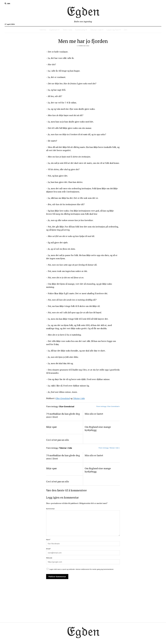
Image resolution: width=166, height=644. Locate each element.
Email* (48, 549)
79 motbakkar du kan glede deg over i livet (63, 415)
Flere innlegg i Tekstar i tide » (109, 448)
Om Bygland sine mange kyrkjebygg (98, 428)
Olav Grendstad (63, 398)
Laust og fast (113, 30)
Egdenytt (54, 30)
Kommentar (50, 509)
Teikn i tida (67, 30)
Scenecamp (80, 30)
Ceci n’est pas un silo (57, 440)
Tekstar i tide (96, 30)
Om (125, 30)
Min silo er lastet (94, 414)
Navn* (48, 540)
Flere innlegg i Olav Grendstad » (108, 406)
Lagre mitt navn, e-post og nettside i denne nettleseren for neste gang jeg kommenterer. (82, 569)
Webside (49, 558)
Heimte (43, 30)
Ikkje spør (51, 427)
